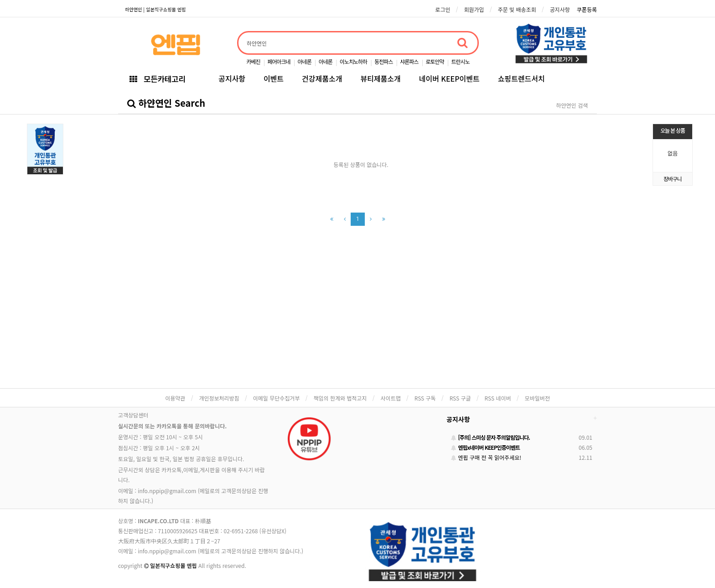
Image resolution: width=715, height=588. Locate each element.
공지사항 (560, 9)
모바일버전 (537, 398)
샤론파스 (409, 61)
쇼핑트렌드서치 (521, 78)
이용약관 (175, 398)
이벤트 (274, 78)
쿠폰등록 (587, 9)
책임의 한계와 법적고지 (340, 398)
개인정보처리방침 (219, 398)
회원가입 (474, 9)
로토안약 (435, 61)
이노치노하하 (353, 61)
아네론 (305, 61)
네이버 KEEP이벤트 (449, 78)
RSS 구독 (425, 398)
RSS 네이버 (498, 398)
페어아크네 (279, 61)
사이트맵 (391, 398)
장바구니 (673, 179)
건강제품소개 (322, 78)
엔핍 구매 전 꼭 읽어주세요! (486, 457)
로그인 (443, 9)
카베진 (253, 61)
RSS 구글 (460, 398)
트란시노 (461, 61)
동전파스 (383, 61)
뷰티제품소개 (380, 78)
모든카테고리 (157, 79)
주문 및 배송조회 (517, 9)
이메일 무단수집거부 (277, 398)
